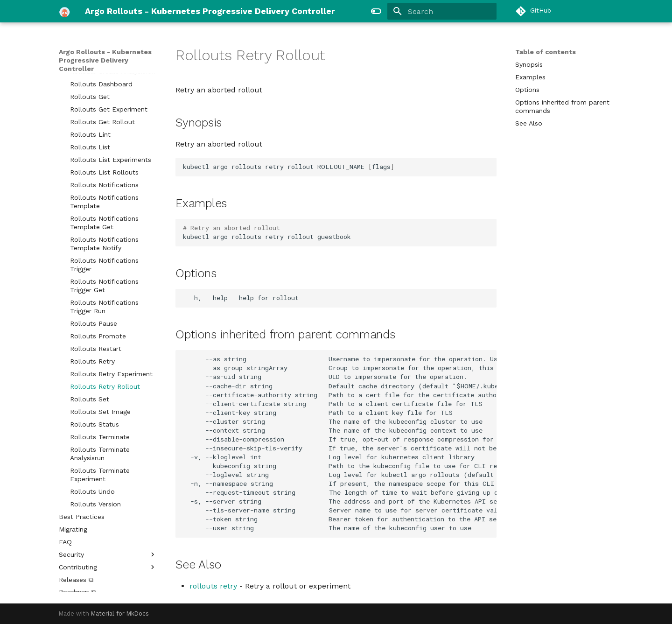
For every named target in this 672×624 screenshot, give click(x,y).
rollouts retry (213, 586)
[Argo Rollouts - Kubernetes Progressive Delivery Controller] (64, 11)
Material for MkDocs (120, 613)
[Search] (442, 11)
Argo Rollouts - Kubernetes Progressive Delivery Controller (105, 60)
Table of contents (546, 52)
